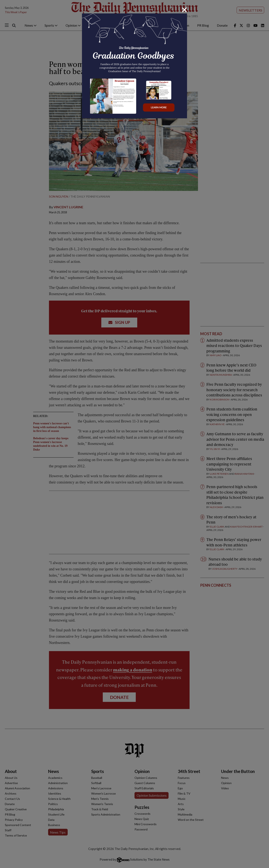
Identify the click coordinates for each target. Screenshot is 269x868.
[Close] (185, 10)
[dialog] (134, 434)
